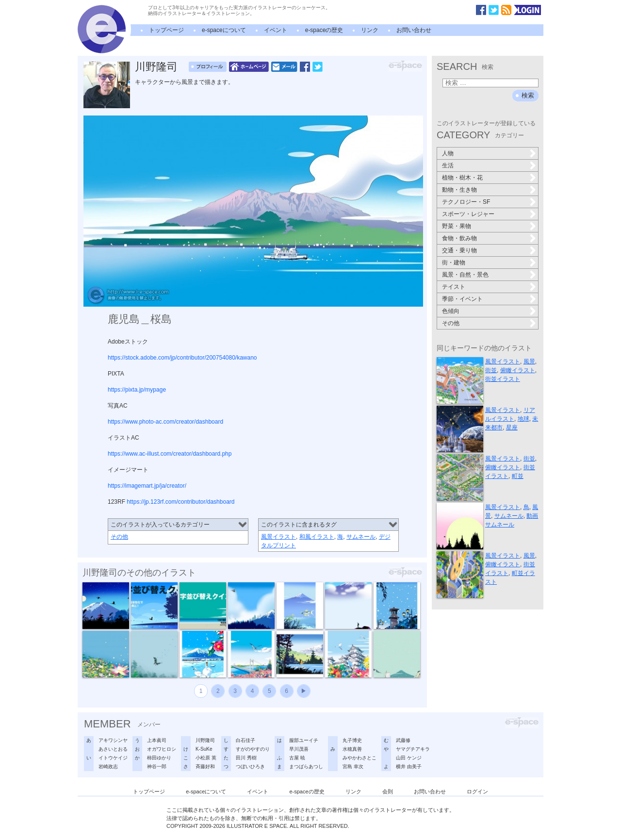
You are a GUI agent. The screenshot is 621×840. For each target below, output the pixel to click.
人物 (448, 153)
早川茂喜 (299, 749)
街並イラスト (503, 379)
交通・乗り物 (459, 250)
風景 (529, 362)
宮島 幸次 (353, 766)
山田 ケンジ (409, 758)
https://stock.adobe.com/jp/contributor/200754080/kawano (182, 358)
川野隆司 (156, 67)
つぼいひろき (250, 766)
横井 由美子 (409, 766)
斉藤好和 (205, 766)
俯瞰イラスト (518, 370)
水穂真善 (352, 749)
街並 (491, 370)
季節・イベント (462, 299)
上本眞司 (157, 740)
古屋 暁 (297, 758)
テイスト (454, 287)
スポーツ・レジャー (468, 214)
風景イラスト (278, 537)
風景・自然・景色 (465, 275)
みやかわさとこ (360, 758)
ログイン (477, 791)
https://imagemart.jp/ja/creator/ (147, 486)
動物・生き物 (459, 190)
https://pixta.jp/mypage (137, 390)
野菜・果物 (457, 226)
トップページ (166, 30)
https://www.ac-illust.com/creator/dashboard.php (170, 454)
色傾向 (451, 311)
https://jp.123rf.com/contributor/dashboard (180, 502)
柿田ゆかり (159, 758)
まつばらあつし (306, 766)
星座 (512, 428)
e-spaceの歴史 (324, 30)
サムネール (361, 537)
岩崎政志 (108, 766)
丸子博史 (352, 740)
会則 (388, 791)
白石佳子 (245, 740)
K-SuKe (204, 749)
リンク (370, 30)
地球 (523, 419)
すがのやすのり (253, 749)
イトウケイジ (113, 758)
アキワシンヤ (113, 740)
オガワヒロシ (162, 749)
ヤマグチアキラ (413, 749)
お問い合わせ (414, 30)
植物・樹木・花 (462, 178)
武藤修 (403, 740)
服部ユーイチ (304, 740)
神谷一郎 (157, 766)
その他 (119, 537)
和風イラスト (317, 537)
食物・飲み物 (459, 238)
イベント (276, 30)
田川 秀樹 (246, 758)
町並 (518, 476)
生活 (448, 165)
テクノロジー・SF (466, 202)
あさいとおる (113, 749)
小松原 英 (206, 758)
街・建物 (454, 263)
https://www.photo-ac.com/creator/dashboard (165, 422)
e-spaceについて (224, 30)
